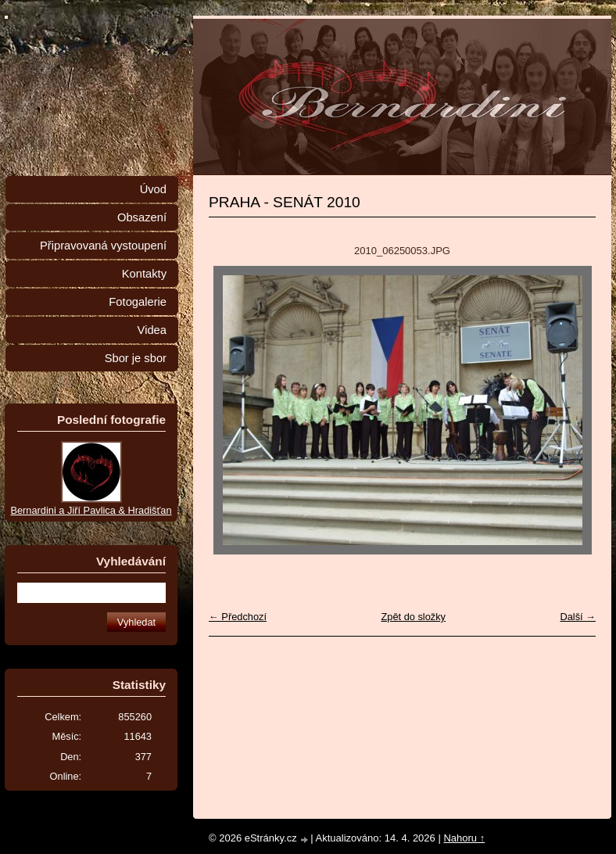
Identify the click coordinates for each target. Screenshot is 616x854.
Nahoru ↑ (464, 838)
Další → (578, 617)
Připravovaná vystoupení (103, 246)
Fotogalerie (138, 302)
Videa (152, 330)
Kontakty (144, 274)
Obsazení (142, 217)
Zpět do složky (413, 617)
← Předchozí (238, 617)
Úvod (153, 189)
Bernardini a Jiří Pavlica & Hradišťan (91, 510)
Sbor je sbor (136, 358)
